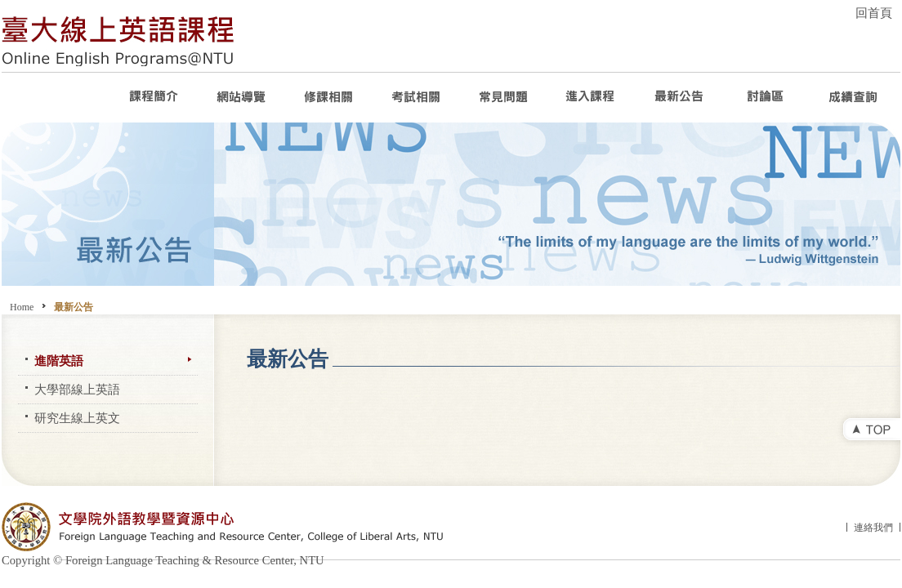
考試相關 (417, 97)
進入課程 (592, 97)
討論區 (767, 97)
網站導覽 (242, 97)
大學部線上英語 (77, 390)
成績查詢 (854, 97)
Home (22, 307)
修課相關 (330, 97)
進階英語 (59, 361)
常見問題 (505, 97)
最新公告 (679, 97)
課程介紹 (155, 97)
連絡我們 (873, 528)
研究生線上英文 (77, 418)
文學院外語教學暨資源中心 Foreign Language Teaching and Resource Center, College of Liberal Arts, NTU (251, 527)
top (869, 432)
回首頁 (874, 13)
